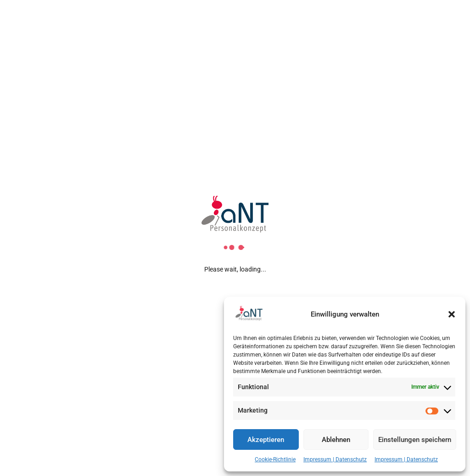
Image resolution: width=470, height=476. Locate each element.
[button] (452, 314)
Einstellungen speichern (415, 440)
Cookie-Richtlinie (275, 459)
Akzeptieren (266, 440)
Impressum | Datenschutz (335, 459)
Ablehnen (336, 440)
